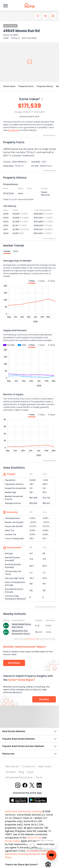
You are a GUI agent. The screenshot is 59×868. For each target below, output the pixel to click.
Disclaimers (13, 130)
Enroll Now (14, 663)
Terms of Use (34, 838)
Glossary (11, 772)
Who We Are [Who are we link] (12, 766)
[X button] (32, 785)
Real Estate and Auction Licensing (23, 811)
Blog (21, 772)
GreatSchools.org (32, 639)
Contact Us (28, 766)
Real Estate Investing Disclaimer (22, 854)
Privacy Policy (12, 841)
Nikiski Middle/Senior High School (21, 626)
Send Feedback (29, 720)
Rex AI (39, 777)
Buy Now (44, 699)
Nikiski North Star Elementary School (21, 632)
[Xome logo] (30, 5)
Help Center (45, 766)
